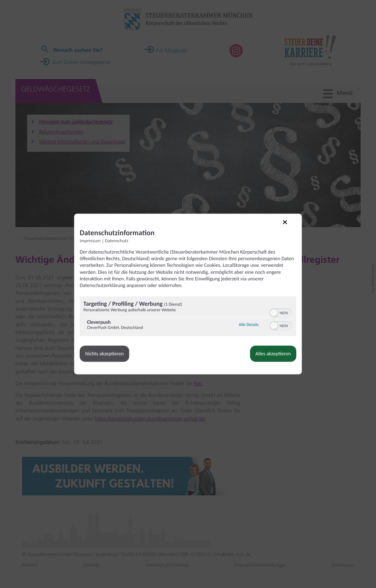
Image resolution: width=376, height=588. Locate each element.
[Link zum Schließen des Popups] (277, 225)
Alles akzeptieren (260, 358)
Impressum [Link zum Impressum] (103, 239)
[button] (261, 317)
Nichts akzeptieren (117, 358)
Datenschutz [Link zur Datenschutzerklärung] (129, 239)
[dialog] (188, 294)
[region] (188, 321)
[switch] (268, 316)
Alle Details (236, 329)
